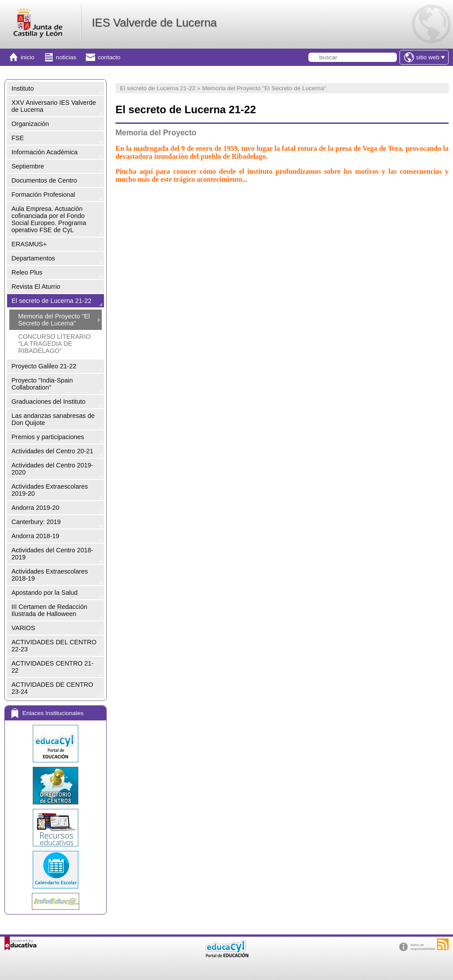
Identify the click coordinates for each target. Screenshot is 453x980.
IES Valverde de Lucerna (154, 23)
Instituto (23, 88)
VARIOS (23, 628)
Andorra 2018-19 (35, 536)
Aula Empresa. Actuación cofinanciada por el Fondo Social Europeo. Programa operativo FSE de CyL (49, 219)
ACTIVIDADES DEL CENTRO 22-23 (54, 646)
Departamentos (33, 258)
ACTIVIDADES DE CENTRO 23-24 (52, 688)
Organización (30, 124)
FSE (18, 138)
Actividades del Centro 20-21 (52, 451)
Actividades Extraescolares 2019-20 (50, 490)
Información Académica (45, 152)
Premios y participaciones (48, 437)
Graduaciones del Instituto (48, 402)
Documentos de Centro (44, 180)
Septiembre (28, 166)
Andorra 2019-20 (35, 508)
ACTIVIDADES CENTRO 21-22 (53, 667)
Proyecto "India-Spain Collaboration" (42, 384)
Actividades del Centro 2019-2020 (52, 469)
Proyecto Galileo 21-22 (44, 366)
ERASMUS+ (29, 244)
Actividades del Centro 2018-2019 (52, 554)
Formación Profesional (43, 195)
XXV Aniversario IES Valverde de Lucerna (54, 106)
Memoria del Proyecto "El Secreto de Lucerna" (54, 320)
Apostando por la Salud (45, 593)
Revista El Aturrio (36, 287)
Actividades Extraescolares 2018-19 (50, 575)
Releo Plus (27, 272)
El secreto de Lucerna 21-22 (52, 301)
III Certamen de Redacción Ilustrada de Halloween (49, 610)
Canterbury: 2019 (36, 522)
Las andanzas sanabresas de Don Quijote (53, 419)
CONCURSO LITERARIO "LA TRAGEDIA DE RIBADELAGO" (54, 344)
